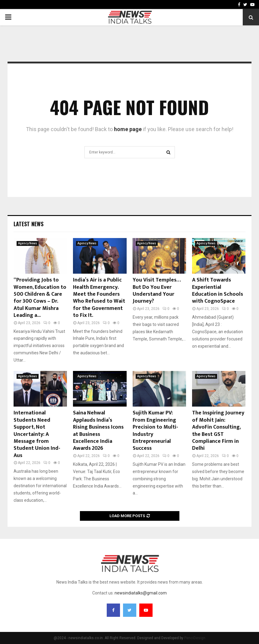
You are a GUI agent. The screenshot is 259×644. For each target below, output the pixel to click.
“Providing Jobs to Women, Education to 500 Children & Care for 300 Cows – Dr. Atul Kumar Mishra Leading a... (40, 298)
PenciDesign (195, 638)
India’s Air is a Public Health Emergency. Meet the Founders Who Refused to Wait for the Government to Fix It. (99, 298)
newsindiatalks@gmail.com (141, 593)
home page (128, 129)
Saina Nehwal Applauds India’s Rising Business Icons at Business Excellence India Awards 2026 (98, 431)
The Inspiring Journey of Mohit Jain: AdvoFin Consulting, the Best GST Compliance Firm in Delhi (218, 431)
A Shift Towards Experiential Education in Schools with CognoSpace (218, 291)
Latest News (28, 224)
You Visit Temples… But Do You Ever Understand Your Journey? (157, 291)
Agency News (28, 243)
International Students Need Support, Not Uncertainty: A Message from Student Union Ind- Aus (37, 434)
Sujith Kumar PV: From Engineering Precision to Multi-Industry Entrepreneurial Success (155, 431)
